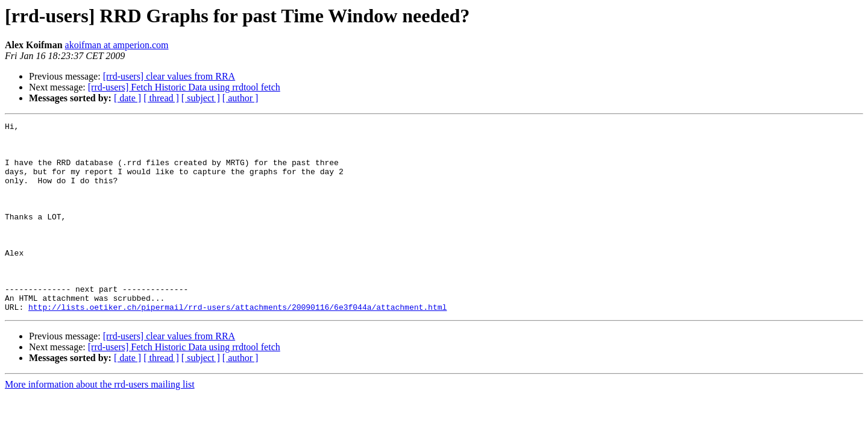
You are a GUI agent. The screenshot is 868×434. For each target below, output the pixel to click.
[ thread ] (161, 98)
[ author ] (241, 98)
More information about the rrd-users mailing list (100, 422)
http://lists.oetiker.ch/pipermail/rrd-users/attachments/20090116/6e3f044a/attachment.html (237, 345)
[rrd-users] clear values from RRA (169, 76)
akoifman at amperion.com (117, 45)
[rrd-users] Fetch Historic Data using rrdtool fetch (184, 87)
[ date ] (127, 98)
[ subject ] (201, 98)
